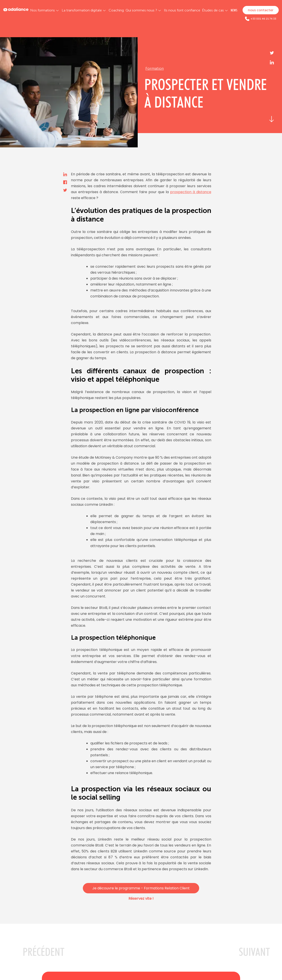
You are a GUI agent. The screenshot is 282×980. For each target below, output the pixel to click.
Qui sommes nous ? (141, 10)
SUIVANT (254, 952)
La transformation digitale (82, 10)
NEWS (234, 10)
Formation (155, 68)
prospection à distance (191, 192)
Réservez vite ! (141, 898)
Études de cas (213, 10)
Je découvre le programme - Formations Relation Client (141, 888)
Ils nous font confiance (182, 10)
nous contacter (261, 10)
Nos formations (43, 10)
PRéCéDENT (44, 952)
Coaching (116, 10)
